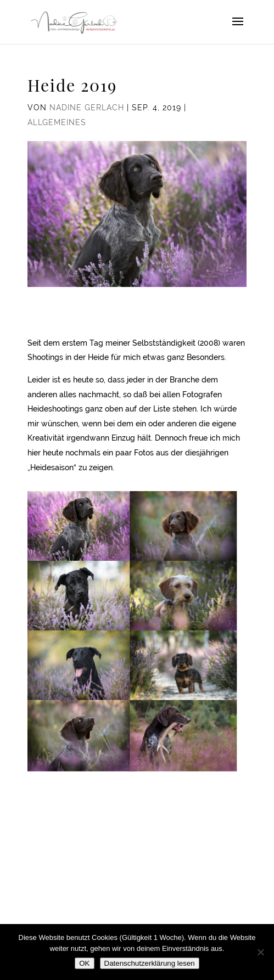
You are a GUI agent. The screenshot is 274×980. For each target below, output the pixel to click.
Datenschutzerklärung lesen (150, 963)
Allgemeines (57, 122)
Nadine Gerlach (87, 108)
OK (84, 963)
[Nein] (260, 952)
